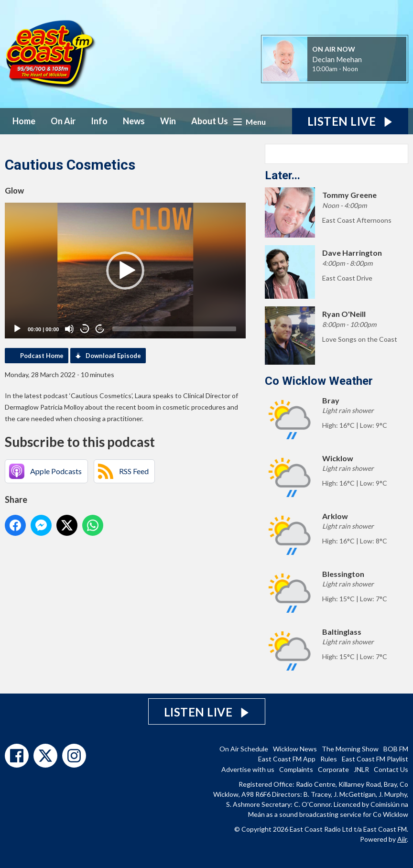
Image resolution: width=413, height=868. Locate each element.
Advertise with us (248, 769)
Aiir (402, 839)
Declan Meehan (337, 59)
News (134, 121)
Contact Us (391, 769)
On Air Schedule (244, 749)
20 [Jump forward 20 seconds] (100, 329)
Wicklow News (295, 749)
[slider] (174, 329)
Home (24, 121)
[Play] (17, 329)
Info (99, 121)
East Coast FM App (287, 759)
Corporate (333, 769)
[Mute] (69, 329)
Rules (329, 759)
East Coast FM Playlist (375, 759)
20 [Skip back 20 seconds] (85, 329)
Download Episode (113, 356)
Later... (283, 175)
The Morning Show (350, 749)
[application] (125, 271)
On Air (63, 121)
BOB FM (396, 749)
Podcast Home (42, 356)
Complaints (296, 769)
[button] (125, 271)
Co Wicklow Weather (319, 381)
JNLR (361, 769)
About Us (210, 121)
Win (168, 121)
